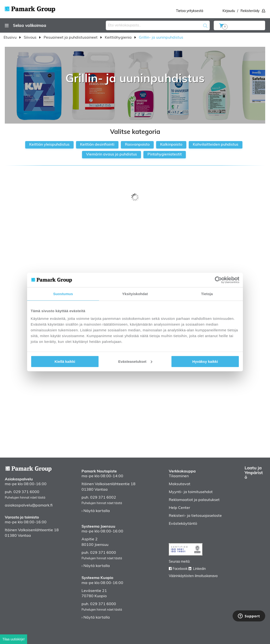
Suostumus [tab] (63, 294)
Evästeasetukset (135, 361)
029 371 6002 (103, 498)
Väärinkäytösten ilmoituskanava (193, 576)
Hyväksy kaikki (205, 361)
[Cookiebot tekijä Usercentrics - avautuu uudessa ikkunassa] (218, 280)
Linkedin (199, 569)
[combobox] (158, 25)
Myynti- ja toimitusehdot (191, 492)
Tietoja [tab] (207, 294)
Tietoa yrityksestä (190, 11)
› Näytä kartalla (96, 511)
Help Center (179, 508)
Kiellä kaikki (65, 361)
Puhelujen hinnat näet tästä (25, 498)
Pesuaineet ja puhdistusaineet (71, 38)
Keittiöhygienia (119, 38)
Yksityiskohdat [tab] (135, 294)
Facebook (180, 569)
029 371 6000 (26, 492)
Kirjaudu (229, 11)
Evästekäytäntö (183, 524)
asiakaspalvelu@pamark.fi (29, 506)
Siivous (31, 38)
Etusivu (11, 38)
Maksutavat (180, 484)
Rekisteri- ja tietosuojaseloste (195, 516)
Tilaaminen (179, 476)
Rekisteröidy (250, 11)
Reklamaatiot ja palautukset (194, 500)
